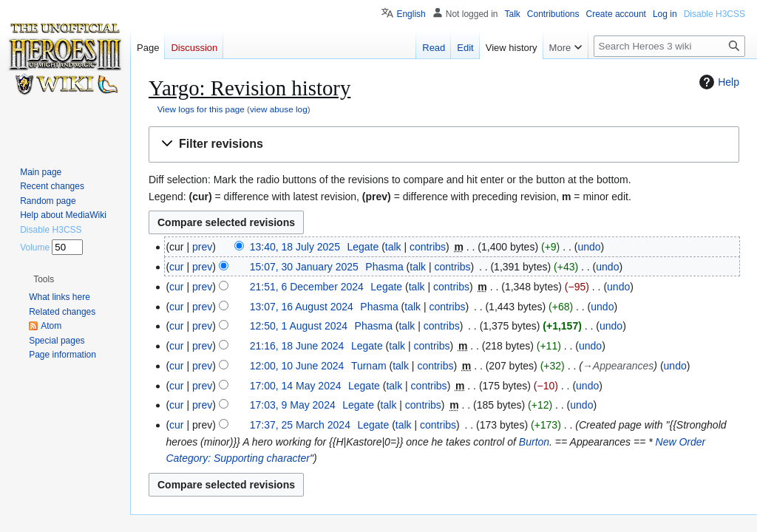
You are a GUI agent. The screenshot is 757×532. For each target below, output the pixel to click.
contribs (428, 247)
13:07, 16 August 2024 (302, 307)
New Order (681, 442)
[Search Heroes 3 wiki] (669, 46)
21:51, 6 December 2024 (307, 287)
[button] (444, 144)
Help (717, 82)
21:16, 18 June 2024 (297, 346)
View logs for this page (201, 109)
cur (176, 267)
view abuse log (279, 109)
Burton (534, 442)
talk (393, 247)
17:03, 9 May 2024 (293, 405)
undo (589, 247)
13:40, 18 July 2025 (295, 247)
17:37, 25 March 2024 (300, 425)
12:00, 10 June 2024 (297, 366)
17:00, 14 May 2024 (296, 386)
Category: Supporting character (238, 458)
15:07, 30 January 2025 (304, 267)
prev (202, 247)
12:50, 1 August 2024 (299, 326)
